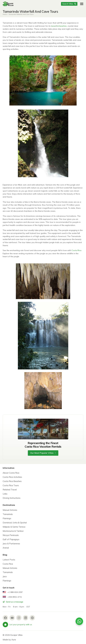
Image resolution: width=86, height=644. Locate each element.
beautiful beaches (59, 26)
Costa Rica (76, 250)
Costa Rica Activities (12, 477)
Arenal (6, 548)
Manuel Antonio (10, 510)
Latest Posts (9, 560)
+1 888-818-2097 (13, 592)
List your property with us (17, 625)
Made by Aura (9, 640)
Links (5, 494)
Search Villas (69, 4)
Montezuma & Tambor (13, 531)
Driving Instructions (12, 498)
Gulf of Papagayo (11, 539)
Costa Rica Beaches (12, 481)
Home (5, 14)
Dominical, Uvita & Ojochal (15, 523)
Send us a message (13, 602)
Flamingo (7, 518)
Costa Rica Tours (11, 485)
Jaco (5, 576)
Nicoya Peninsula (11, 535)
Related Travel (10, 490)
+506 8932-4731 (12, 597)
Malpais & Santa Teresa (14, 527)
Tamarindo (8, 514)
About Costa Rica (11, 473)
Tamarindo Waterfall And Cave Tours (21, 14)
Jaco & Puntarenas (11, 544)
